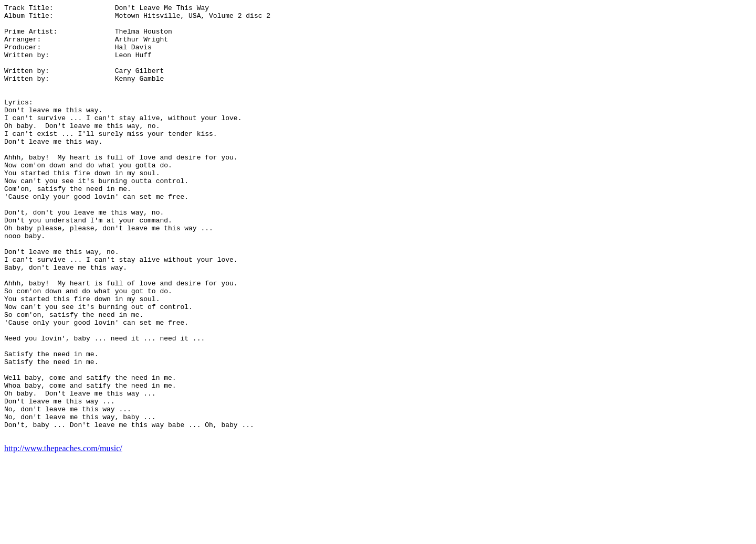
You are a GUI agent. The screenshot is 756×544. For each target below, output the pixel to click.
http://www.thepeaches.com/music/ (63, 535)
